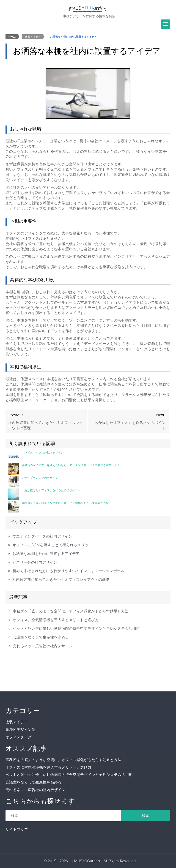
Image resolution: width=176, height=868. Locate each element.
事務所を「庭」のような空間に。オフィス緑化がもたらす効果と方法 (58, 507)
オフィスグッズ (19, 737)
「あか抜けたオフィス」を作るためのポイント (44, 494)
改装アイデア (17, 722)
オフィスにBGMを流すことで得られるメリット (52, 545)
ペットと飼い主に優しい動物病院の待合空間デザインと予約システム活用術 (76, 628)
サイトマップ (17, 829)
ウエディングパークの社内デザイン (42, 536)
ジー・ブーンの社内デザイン (33, 482)
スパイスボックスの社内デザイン (36, 456)
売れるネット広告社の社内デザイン (43, 646)
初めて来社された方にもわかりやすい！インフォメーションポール (68, 571)
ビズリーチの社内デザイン (35, 562)
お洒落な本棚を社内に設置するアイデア (46, 554)
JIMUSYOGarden (86, 861)
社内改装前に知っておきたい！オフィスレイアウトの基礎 (61, 579)
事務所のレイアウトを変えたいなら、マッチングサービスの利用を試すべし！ (64, 469)
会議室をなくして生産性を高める (41, 637)
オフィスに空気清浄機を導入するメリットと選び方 (56, 620)
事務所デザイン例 (20, 729)
